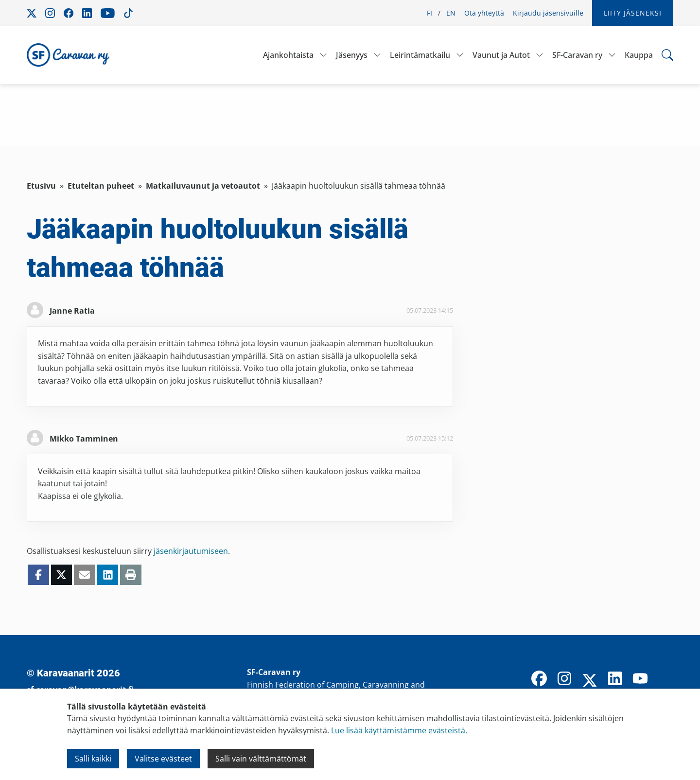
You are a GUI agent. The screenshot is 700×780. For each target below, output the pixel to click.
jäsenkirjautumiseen (191, 551)
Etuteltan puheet (101, 186)
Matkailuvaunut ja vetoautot (203, 186)
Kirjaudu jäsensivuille (548, 13)
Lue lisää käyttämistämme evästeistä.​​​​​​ (399, 730)
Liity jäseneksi (633, 13)
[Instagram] (564, 679)
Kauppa (639, 55)
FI (429, 13)
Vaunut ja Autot (501, 55)
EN (451, 13)
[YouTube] (640, 679)
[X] (590, 681)
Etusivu (41, 186)
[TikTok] (665, 679)
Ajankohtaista (288, 55)
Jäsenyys (352, 55)
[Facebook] (539, 679)
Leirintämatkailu (420, 55)
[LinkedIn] (615, 679)
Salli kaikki (93, 759)
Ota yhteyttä (484, 13)
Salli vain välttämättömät (261, 759)
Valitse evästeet (163, 759)
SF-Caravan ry (577, 55)
